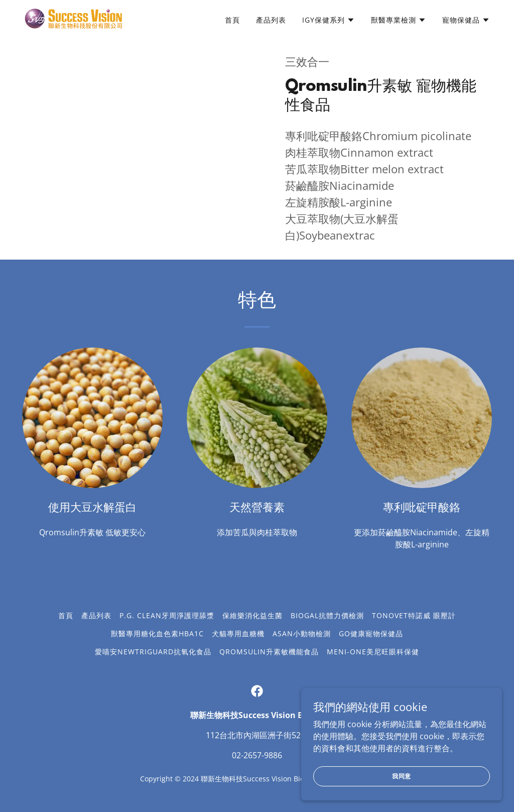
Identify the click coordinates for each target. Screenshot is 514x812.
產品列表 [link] (271, 20)
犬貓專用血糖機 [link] (238, 633)
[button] (329, 20)
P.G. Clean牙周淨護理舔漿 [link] (167, 615)
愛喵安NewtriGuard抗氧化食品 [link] (153, 652)
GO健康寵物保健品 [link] (371, 633)
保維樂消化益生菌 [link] (252, 615)
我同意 (402, 796)
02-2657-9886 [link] (257, 755)
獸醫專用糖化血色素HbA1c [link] (157, 633)
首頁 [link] (232, 20)
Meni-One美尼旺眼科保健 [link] (373, 652)
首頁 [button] (66, 615)
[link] (74, 18)
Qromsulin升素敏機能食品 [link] (269, 652)
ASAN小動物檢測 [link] (302, 633)
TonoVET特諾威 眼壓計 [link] (414, 615)
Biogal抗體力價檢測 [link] (327, 615)
